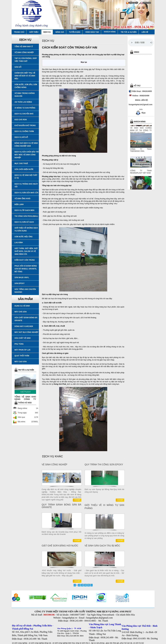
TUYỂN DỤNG (75, 32)
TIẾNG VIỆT (133, 3)
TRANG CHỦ (19, 32)
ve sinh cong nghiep (20, 643)
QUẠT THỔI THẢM (22, 356)
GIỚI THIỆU (34, 32)
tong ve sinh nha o (83, 643)
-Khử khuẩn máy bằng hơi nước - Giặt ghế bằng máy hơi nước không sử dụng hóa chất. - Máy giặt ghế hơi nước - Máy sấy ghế (62, 573)
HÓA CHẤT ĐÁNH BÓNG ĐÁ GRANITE (26, 319)
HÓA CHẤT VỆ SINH (23, 338)
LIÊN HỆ (145, 32)
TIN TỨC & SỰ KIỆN (129, 32)
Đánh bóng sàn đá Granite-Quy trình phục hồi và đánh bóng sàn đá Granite (62, 533)
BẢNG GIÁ (60, 32)
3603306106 (49, 615)
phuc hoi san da (126, 643)
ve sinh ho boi (138, 643)
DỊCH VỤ (47, 32)
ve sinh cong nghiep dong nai (40, 643)
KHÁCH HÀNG (110, 32)
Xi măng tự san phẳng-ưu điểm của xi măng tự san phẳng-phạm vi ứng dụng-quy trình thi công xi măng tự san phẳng (104, 536)
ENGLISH (147, 3)
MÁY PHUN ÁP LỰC (23, 350)
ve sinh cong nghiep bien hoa (64, 643)
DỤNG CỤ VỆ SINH (22, 306)
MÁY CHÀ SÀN (21, 312)
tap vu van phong (98, 643)
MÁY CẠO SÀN (21, 362)
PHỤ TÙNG (19, 344)
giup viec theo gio (112, 643)
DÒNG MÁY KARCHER (24, 326)
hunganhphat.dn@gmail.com (99, 618)
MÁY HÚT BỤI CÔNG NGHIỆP (26, 332)
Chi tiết (77, 500)
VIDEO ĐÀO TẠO (92, 32)
